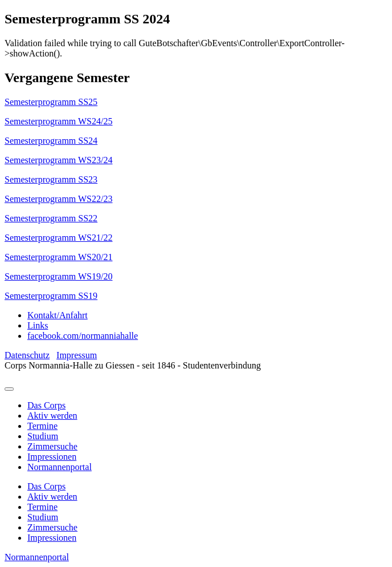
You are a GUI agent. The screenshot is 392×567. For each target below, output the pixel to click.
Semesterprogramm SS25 (51, 102)
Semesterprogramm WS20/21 (58, 257)
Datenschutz (27, 355)
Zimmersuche (52, 446)
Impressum (77, 355)
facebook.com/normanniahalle (83, 336)
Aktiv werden (52, 416)
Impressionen (52, 457)
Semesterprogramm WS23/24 (58, 160)
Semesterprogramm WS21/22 (58, 238)
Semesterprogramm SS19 (51, 296)
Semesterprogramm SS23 (51, 179)
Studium (43, 436)
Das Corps (46, 405)
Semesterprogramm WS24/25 (58, 121)
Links (38, 325)
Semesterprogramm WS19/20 (58, 276)
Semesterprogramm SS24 (51, 141)
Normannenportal (60, 467)
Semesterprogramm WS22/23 (58, 199)
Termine (42, 426)
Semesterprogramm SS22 (51, 218)
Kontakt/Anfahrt (58, 315)
